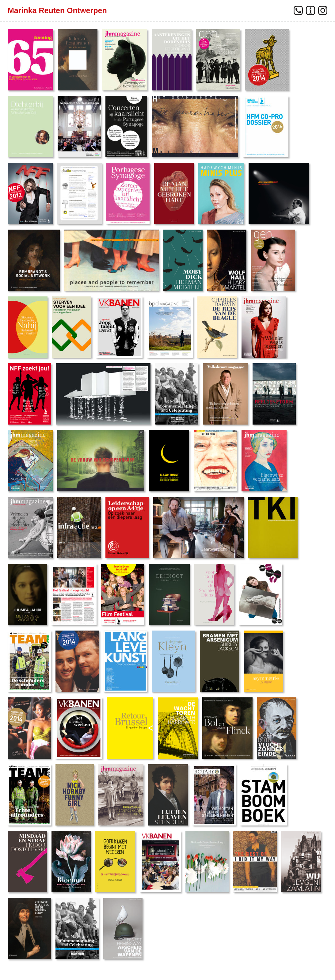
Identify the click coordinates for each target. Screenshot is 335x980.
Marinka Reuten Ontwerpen (57, 10)
